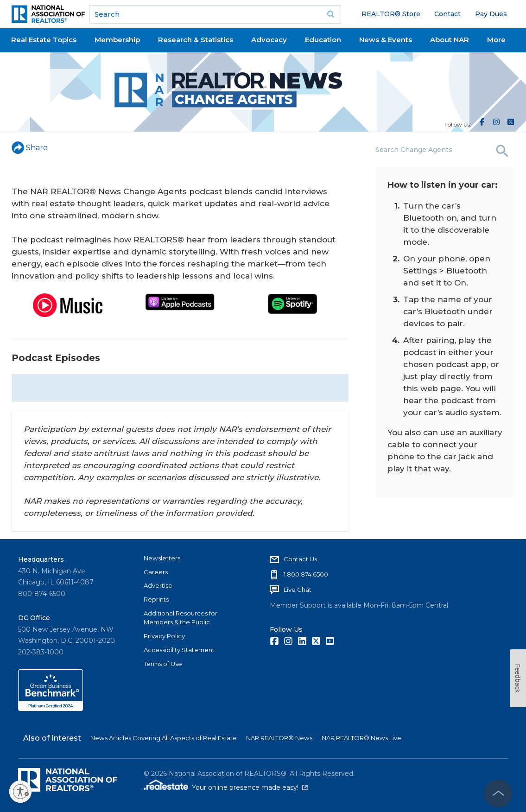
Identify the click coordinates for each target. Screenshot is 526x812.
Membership (117, 40)
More (496, 40)
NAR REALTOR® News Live (361, 738)
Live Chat (298, 590)
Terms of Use (163, 664)
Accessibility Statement (179, 650)
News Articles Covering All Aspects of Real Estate (164, 738)
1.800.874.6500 (306, 574)
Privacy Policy (164, 636)
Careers (156, 572)
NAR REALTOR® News (279, 738)
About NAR (450, 40)
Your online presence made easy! (250, 787)
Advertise (158, 585)
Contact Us (300, 559)
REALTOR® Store (391, 14)
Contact (447, 14)
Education (323, 40)
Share (30, 148)
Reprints (156, 599)
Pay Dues (491, 14)
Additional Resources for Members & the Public (181, 618)
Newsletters (162, 558)
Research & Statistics (196, 40)
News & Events (386, 40)
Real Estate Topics (44, 40)
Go (331, 14)
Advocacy (269, 40)
